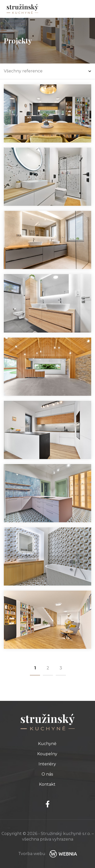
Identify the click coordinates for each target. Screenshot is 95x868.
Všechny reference (48, 71)
